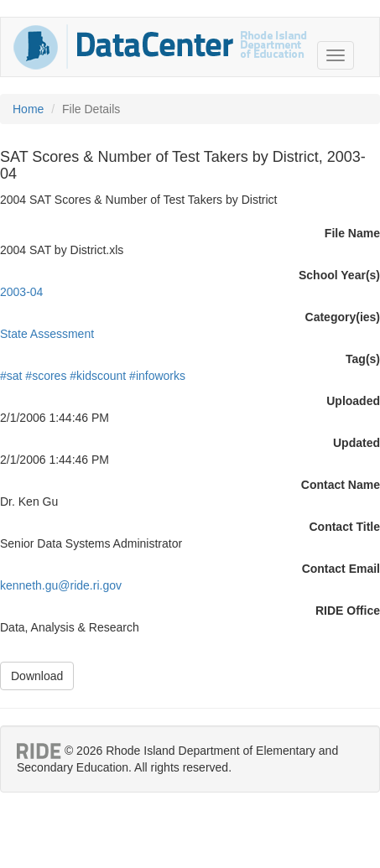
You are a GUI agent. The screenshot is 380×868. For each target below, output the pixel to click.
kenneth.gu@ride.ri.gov (61, 585)
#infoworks (157, 376)
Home (28, 109)
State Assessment (47, 334)
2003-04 (21, 292)
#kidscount (98, 376)
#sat (11, 376)
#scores (46, 376)
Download (37, 676)
